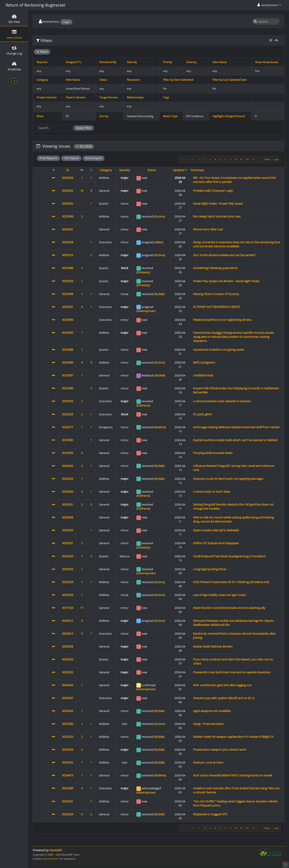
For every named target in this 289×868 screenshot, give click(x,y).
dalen (159, 242)
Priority (168, 62)
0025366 (68, 517)
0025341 (68, 801)
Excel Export (94, 158)
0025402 (68, 203)
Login (66, 22)
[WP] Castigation (204, 362)
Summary (197, 170)
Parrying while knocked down (213, 453)
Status (103, 80)
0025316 (68, 255)
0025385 (68, 362)
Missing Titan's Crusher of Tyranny (216, 294)
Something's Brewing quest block (215, 268)
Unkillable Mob (203, 375)
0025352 (68, 672)
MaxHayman (146, 311)
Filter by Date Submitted (178, 80)
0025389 (68, 350)
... (260, 159)
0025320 (68, 737)
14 (82, 191)
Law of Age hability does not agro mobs (219, 595)
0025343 (68, 711)
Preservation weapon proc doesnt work (220, 750)
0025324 (68, 814)
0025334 (68, 569)
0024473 (68, 775)
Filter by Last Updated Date (230, 80)
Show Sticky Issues (267, 62)
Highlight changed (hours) (229, 116)
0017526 (68, 608)
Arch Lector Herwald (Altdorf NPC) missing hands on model (233, 775)
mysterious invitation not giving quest (219, 350)
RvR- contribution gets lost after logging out (222, 685)
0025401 (68, 229)
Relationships (135, 97)
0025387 (68, 375)
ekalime (160, 427)
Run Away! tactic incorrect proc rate (217, 216)
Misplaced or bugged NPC (210, 814)
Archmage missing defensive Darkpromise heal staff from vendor (236, 427)
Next (267, 159)
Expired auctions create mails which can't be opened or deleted (235, 440)
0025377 (68, 427)
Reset (42, 52)
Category (42, 80)
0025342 (68, 762)
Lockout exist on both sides (212, 492)
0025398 (68, 294)
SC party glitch (203, 414)
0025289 (68, 788)
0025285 (68, 724)
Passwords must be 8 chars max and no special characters (232, 672)
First (183, 159)
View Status (220, 62)
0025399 (68, 216)
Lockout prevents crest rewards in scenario (222, 401)
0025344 (68, 685)
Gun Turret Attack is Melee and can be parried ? (225, 255)
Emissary (143, 272)
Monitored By (108, 62)
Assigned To (73, 62)
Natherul (143, 405)
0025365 (68, 530)
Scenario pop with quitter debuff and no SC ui (224, 698)
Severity (191, 62)
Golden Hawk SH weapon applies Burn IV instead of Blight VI (233, 737)
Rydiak (159, 294)
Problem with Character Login (213, 191)
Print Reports (48, 158)
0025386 (68, 388)
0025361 (68, 504)
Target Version (109, 97)
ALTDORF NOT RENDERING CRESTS (217, 307)
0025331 (68, 543)
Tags (166, 97)
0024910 (68, 634)
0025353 (68, 659)
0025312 (68, 621)
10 (247, 159)
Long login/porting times (210, 569)
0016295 (68, 453)
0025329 (68, 414)
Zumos (159, 216)
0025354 (68, 582)
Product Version (47, 97)
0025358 (68, 646)
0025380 (68, 440)
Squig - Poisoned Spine (208, 724)
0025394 (68, 281)
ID (68, 170)
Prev (192, 159)
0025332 (68, 191)
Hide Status (73, 80)
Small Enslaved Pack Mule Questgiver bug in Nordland (229, 556)
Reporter (42, 62)
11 (254, 159)
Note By (132, 62)
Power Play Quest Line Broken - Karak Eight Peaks (226, 281)
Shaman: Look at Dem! (208, 762)
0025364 (68, 479)
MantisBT (56, 850)
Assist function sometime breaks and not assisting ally (229, 608)
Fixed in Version (76, 97)
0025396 (68, 320)
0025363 (68, 556)
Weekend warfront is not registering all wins (222, 320)
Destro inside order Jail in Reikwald (216, 530)
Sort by (104, 116)
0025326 (68, 750)
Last (276, 159)
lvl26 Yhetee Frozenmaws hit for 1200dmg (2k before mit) (231, 582)
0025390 (68, 333)
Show (40, 116)
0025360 (68, 492)
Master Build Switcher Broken (213, 646)
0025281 (68, 307)
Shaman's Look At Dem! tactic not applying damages (228, 479)
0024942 (68, 466)
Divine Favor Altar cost (208, 229)
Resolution (133, 80)
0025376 (68, 401)
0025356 (68, 595)
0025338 (68, 242)
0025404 (68, 178)
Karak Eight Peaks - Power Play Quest (218, 203)
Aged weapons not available (212, 711)
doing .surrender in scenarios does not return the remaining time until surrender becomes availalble (237, 244)
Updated (179, 170)
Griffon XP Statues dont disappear (216, 543)
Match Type (170, 116)
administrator (51, 859)
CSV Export (71, 158)
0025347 (68, 698)
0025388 (68, 268)
